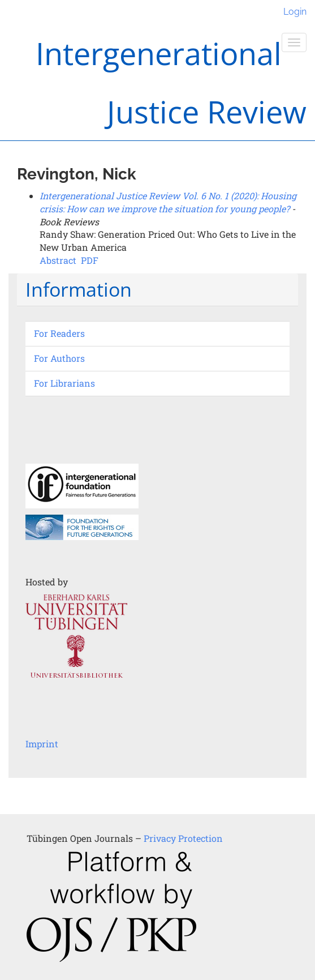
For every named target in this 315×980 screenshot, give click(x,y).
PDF (90, 260)
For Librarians (64, 383)
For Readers (59, 333)
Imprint (42, 744)
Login (295, 12)
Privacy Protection (183, 838)
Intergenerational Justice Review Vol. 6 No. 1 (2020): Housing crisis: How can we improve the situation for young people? (168, 202)
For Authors (59, 358)
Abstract (58, 260)
